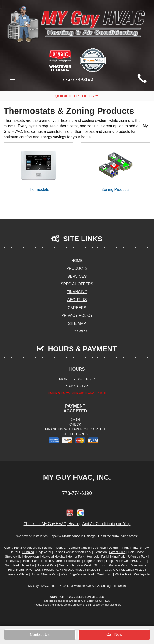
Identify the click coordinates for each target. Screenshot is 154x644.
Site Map (77, 323)
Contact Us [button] (40, 635)
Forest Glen (117, 552)
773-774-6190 (77, 493)
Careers (77, 308)
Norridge (28, 565)
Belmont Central (55, 548)
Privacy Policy (77, 316)
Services (77, 276)
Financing (77, 292)
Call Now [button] (114, 635)
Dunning (28, 552)
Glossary (77, 331)
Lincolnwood (73, 561)
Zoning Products (115, 169)
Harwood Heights (53, 556)
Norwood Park (46, 565)
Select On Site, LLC (90, 597)
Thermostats (38, 169)
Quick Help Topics (77, 96)
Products (77, 269)
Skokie (91, 570)
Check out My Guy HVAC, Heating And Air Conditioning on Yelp (77, 524)
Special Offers (77, 284)
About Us (77, 300)
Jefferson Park (137, 556)
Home (77, 261)
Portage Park (118, 565)
